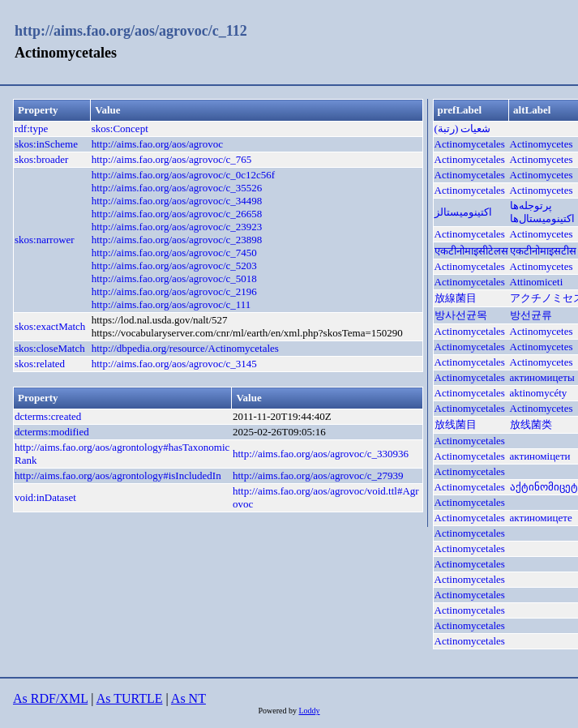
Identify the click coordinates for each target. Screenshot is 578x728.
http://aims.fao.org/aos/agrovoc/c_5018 (174, 278)
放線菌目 (456, 298)
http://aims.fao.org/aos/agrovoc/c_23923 (177, 227)
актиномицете (541, 518)
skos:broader (41, 159)
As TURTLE (130, 698)
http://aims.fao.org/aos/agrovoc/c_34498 (177, 201)
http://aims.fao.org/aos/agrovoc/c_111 (171, 304)
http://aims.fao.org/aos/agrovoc (157, 144)
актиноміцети (540, 456)
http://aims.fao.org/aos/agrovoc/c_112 (131, 31)
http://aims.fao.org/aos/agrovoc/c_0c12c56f (183, 175)
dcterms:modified (52, 432)
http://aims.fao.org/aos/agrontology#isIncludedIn (118, 475)
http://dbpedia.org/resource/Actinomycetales (185, 348)
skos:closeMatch (50, 348)
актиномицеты (542, 377)
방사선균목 (461, 315)
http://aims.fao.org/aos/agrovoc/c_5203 (174, 266)
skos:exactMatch (50, 326)
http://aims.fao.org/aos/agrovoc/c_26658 (177, 214)
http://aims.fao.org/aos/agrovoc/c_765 (172, 159)
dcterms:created (48, 416)
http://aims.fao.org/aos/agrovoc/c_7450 (174, 253)
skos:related (40, 364)
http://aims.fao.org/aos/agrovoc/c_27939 (318, 475)
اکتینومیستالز (463, 212)
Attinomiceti (537, 282)
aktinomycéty (539, 393)
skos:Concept (120, 128)
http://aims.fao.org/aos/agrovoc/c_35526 (177, 188)
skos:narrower (45, 240)
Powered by (278, 711)
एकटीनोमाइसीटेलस (471, 251)
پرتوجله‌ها (531, 206)
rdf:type (31, 128)
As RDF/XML (50, 698)
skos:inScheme (46, 144)
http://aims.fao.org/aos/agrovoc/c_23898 (177, 240)
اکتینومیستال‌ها (542, 218)
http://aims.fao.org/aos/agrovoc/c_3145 (174, 364)
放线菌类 (531, 424)
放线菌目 (456, 424)
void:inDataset (45, 497)
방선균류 (531, 315)
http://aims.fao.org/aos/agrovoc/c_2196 (174, 291)
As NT (188, 698)
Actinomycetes (542, 144)
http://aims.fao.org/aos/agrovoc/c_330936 (321, 454)
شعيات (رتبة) (463, 128)
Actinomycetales (470, 144)
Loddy (309, 711)
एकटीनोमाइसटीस (543, 251)
